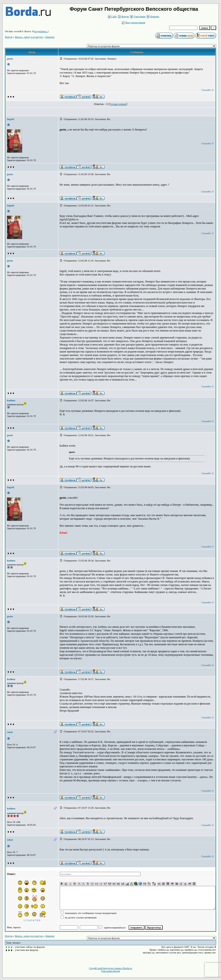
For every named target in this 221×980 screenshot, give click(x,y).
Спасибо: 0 (207, 90)
